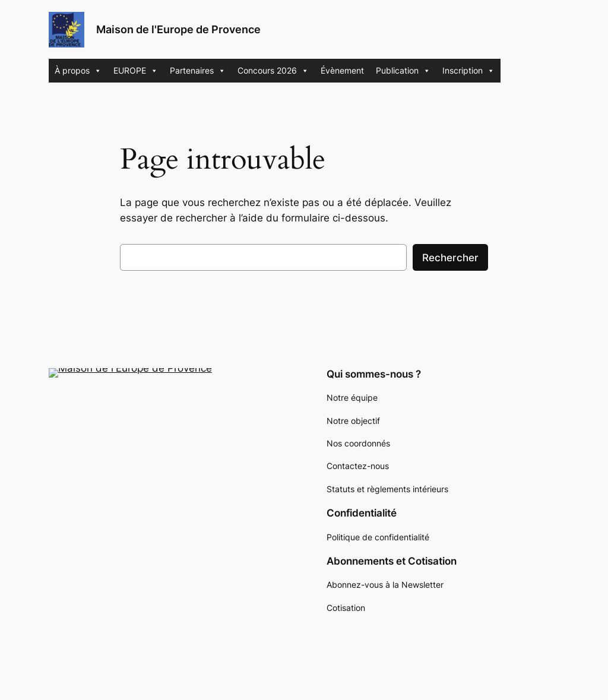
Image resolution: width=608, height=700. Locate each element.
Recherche (223, 407)
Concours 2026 (273, 71)
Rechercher (450, 258)
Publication (403, 71)
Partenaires (198, 71)
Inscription (468, 71)
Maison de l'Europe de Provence (178, 29)
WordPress (127, 644)
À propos (78, 71)
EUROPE (136, 71)
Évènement (342, 70)
